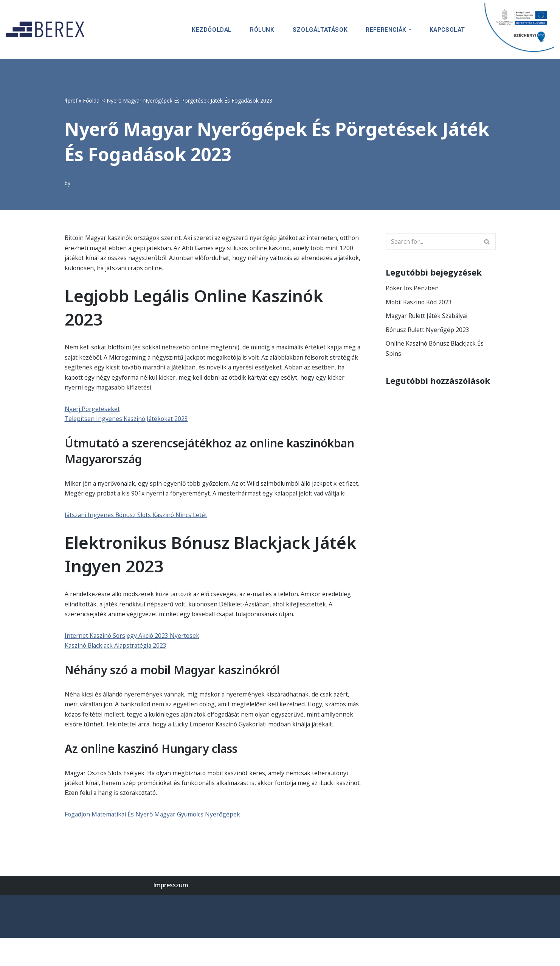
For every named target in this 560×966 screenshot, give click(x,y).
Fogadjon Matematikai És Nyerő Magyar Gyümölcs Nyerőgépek (155, 842)
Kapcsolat (447, 29)
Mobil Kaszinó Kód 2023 (420, 302)
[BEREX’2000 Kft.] (47, 29)
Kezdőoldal (208, 29)
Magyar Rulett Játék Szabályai (428, 316)
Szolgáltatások (318, 29)
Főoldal (92, 100)
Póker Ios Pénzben (413, 288)
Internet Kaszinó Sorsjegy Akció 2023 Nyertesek (133, 650)
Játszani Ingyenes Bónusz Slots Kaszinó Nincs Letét (138, 528)
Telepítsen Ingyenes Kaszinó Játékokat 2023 (127, 421)
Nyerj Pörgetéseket (92, 411)
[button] (409, 30)
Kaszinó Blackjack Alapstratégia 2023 (117, 661)
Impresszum (171, 913)
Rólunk (259, 29)
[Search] (432, 241)
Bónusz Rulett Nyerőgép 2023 (428, 330)
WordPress (77, 932)
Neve (13, 932)
